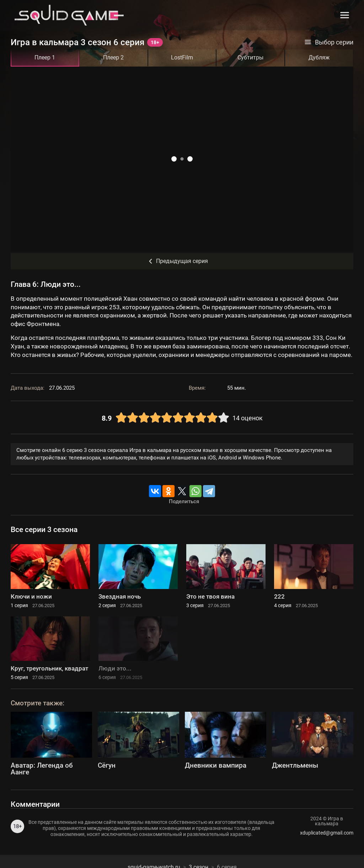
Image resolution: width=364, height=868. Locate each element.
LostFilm (182, 57)
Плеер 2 (113, 57)
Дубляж (319, 57)
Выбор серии (329, 42)
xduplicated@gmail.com (327, 833)
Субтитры (250, 57)
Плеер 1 (45, 57)
